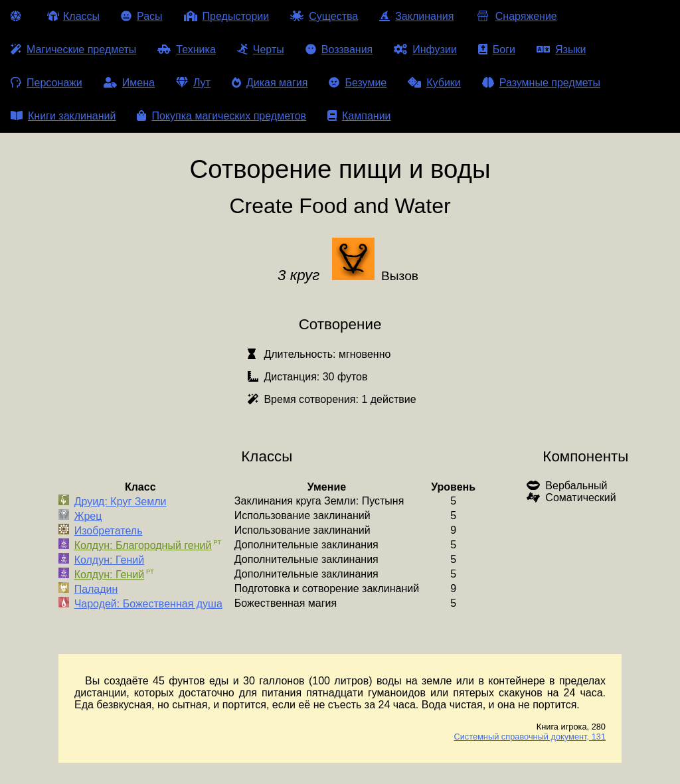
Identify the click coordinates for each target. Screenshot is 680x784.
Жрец (88, 516)
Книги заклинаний (63, 116)
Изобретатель (109, 531)
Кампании (359, 116)
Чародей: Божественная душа (148, 604)
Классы (73, 16)
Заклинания (416, 16)
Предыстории (227, 16)
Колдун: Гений (109, 560)
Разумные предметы (541, 83)
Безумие (358, 83)
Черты (261, 49)
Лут (193, 83)
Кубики (434, 83)
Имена (129, 83)
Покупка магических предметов (221, 116)
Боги (497, 49)
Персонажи (46, 83)
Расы (142, 16)
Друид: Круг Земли (121, 502)
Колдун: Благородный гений (143, 545)
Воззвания (339, 49)
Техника (186, 49)
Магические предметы (73, 49)
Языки (561, 49)
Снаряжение (516, 16)
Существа (324, 16)
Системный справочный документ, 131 (530, 737)
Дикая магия (270, 83)
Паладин (96, 589)
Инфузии (425, 49)
